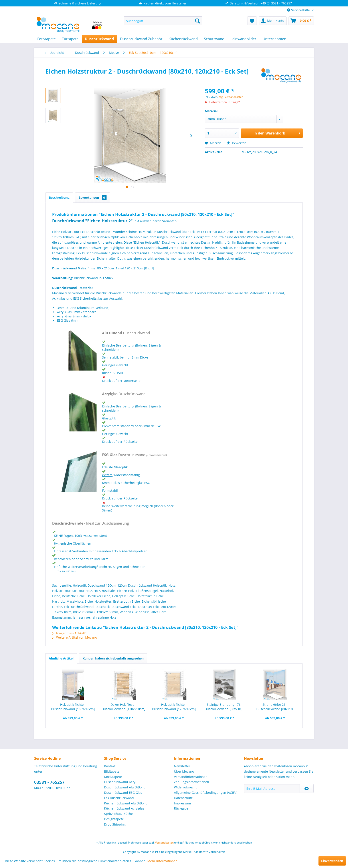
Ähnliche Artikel (61, 658)
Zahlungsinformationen (192, 782)
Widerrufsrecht (185, 787)
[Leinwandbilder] (243, 39)
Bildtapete (112, 771)
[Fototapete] (46, 39)
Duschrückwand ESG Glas (123, 793)
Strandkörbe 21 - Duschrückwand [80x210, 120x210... (275, 707)
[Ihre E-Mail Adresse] (272, 788)
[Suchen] (198, 21)
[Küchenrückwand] (183, 39)
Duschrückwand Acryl (120, 782)
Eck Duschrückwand (119, 798)
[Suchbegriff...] (163, 21)
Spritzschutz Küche (118, 814)
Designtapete (114, 819)
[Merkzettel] (252, 21)
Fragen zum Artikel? (69, 633)
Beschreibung (59, 197)
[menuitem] (163, 21)
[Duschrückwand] (99, 39)
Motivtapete (113, 777)
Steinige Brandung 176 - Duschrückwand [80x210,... (225, 707)
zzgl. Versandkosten (231, 97)
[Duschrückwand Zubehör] (141, 39)
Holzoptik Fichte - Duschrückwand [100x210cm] (73, 707)
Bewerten (237, 143)
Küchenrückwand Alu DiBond (126, 803)
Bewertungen (93, 197)
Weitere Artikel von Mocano (75, 637)
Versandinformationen (191, 777)
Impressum (182, 803)
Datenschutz (183, 798)
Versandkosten (164, 843)
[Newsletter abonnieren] (307, 788)
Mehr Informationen (162, 861)
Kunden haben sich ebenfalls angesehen (113, 658)
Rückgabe (181, 808)
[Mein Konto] (273, 21)
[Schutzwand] (214, 39)
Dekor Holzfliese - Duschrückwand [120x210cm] (124, 707)
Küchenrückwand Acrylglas (124, 808)
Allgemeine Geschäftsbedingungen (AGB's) (206, 793)
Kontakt (110, 766)
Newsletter (182, 766)
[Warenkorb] (301, 21)
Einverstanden (332, 861)
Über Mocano (184, 771)
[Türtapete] (70, 39)
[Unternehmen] (274, 39)
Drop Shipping (115, 824)
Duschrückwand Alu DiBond (125, 787)
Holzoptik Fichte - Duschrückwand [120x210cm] (174, 707)
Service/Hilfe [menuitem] (299, 10)
